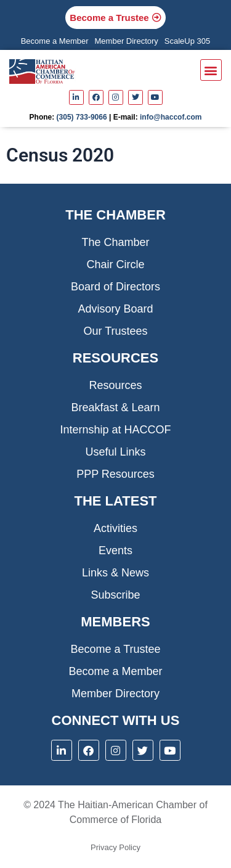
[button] (211, 70)
